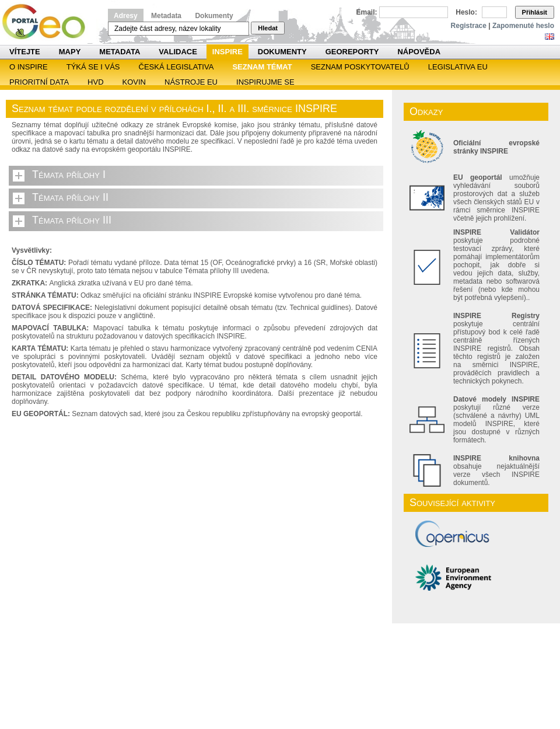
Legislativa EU (458, 67)
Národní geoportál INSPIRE (48, 22)
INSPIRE (228, 52)
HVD (95, 82)
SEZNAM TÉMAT (262, 67)
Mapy (70, 52)
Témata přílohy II (70, 197)
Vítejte (25, 52)
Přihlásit (535, 12)
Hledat (268, 28)
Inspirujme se (265, 82)
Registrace (469, 26)
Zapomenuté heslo (523, 26)
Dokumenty (214, 16)
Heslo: (466, 12)
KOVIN (134, 82)
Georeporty (352, 52)
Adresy (126, 16)
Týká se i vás (93, 67)
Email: (367, 12)
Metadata (166, 16)
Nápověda (419, 52)
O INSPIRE (29, 67)
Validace (178, 52)
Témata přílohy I (69, 175)
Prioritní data (39, 82)
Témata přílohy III (72, 220)
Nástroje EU (191, 82)
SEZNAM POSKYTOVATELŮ (360, 67)
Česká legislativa (176, 67)
